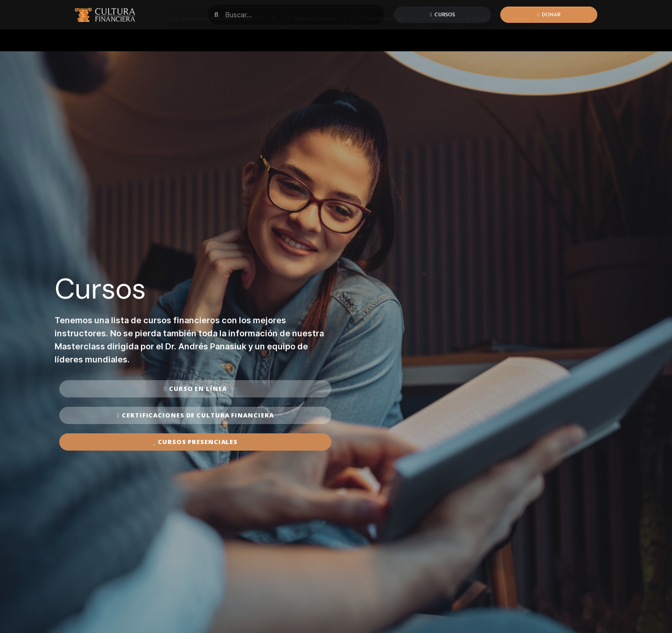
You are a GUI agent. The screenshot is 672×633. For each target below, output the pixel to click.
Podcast (478, 39)
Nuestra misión (320, 39)
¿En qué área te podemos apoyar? (222, 39)
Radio (440, 39)
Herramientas (389, 39)
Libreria (519, 39)
